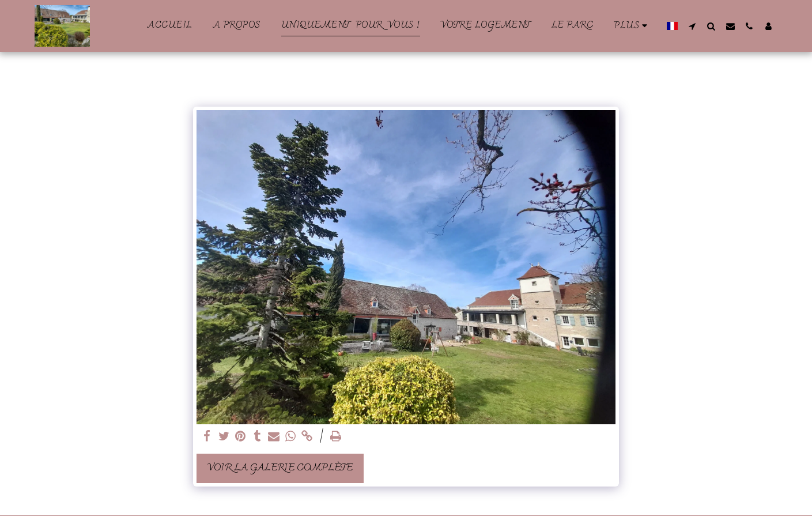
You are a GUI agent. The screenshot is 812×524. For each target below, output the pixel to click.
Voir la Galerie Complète (280, 468)
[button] (692, 26)
